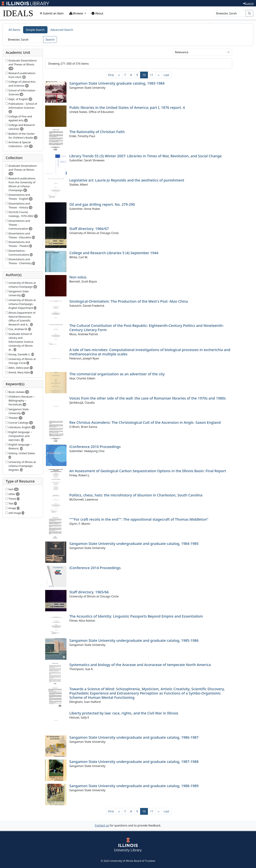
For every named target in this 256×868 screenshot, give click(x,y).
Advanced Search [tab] (62, 30)
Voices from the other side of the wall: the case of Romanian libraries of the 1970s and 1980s (148, 398)
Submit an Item (52, 13)
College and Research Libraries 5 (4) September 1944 (114, 253)
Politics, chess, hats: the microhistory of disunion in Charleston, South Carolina (136, 495)
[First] (111, 75)
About (97, 13)
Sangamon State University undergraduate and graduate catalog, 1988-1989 (134, 786)
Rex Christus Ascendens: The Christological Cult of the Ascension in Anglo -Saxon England (145, 422)
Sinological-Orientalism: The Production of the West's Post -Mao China (129, 301)
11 (152, 75)
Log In (248, 3)
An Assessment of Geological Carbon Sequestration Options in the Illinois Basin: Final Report (148, 471)
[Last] (166, 75)
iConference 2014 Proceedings (95, 568)
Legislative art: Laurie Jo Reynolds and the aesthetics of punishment (127, 180)
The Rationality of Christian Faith (97, 132)
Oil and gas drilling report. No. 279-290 (102, 204)
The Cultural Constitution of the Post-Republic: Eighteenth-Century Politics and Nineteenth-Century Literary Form (147, 328)
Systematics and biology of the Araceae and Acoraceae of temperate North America (140, 665)
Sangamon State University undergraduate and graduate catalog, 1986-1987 (134, 737)
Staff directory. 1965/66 (89, 592)
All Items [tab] (14, 30)
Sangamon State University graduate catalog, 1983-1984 (117, 83)
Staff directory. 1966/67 (89, 229)
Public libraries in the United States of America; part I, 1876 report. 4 (127, 107)
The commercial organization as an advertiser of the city (117, 374)
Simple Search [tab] (35, 30)
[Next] (159, 75)
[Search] (230, 13)
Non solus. (78, 277)
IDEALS (18, 13)
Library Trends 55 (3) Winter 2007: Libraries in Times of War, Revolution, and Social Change (146, 156)
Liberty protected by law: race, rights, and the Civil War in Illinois (124, 713)
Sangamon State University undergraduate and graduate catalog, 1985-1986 (134, 640)
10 (145, 75)
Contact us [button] (102, 825)
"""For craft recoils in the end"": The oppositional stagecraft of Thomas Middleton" (139, 519)
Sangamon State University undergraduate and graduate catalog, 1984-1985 (134, 544)
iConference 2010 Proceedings (95, 447)
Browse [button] (77, 13)
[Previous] (119, 75)
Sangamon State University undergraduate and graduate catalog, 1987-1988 (134, 762)
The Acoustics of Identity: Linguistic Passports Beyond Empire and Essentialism (136, 616)
